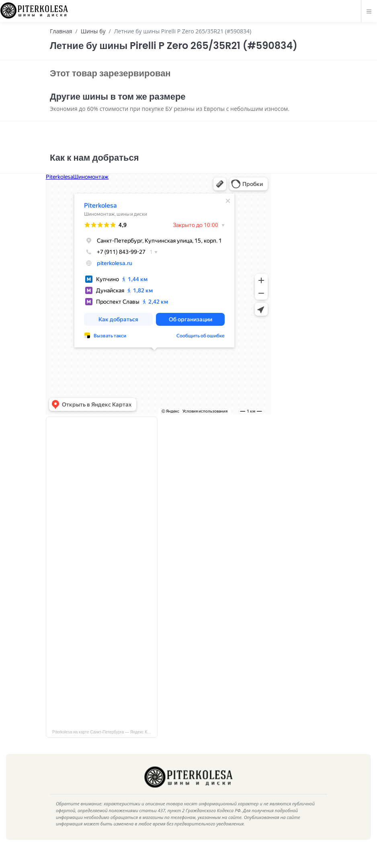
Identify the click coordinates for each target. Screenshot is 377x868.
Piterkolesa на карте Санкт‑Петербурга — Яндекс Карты (104, 744)
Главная (61, 31)
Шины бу (93, 31)
